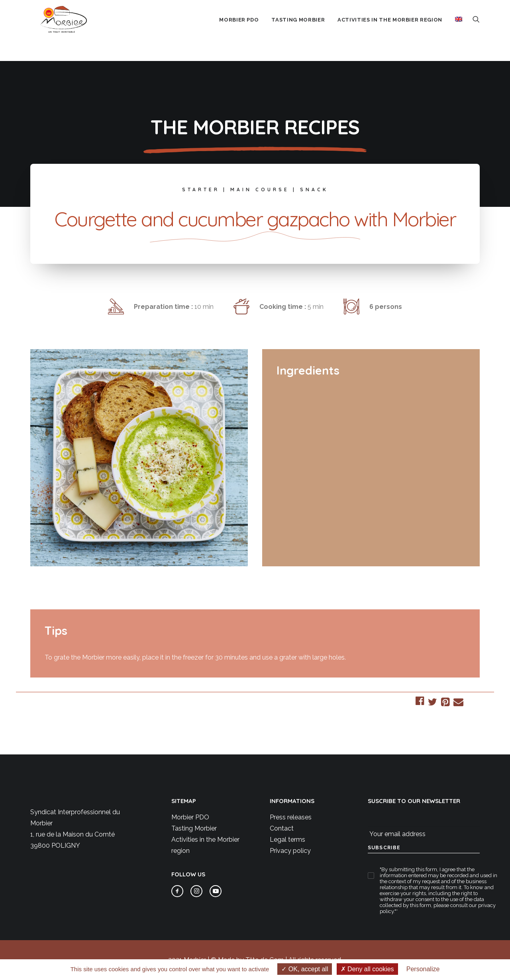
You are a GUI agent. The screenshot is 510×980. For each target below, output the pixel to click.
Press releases (291, 817)
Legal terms (287, 840)
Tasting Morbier (194, 828)
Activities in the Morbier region (390, 31)
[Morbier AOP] (66, 31)
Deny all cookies (367, 969)
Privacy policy (290, 851)
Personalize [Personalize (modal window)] (423, 969)
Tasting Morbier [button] (298, 31)
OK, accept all (305, 969)
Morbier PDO (190, 817)
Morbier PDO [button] (239, 31)
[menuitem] (239, 31)
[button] (476, 31)
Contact (282, 828)
